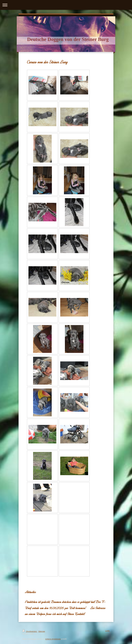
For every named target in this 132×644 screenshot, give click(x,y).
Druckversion (30, 631)
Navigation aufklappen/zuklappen (66, 5)
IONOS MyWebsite (53, 639)
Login (107, 631)
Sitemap (42, 631)
